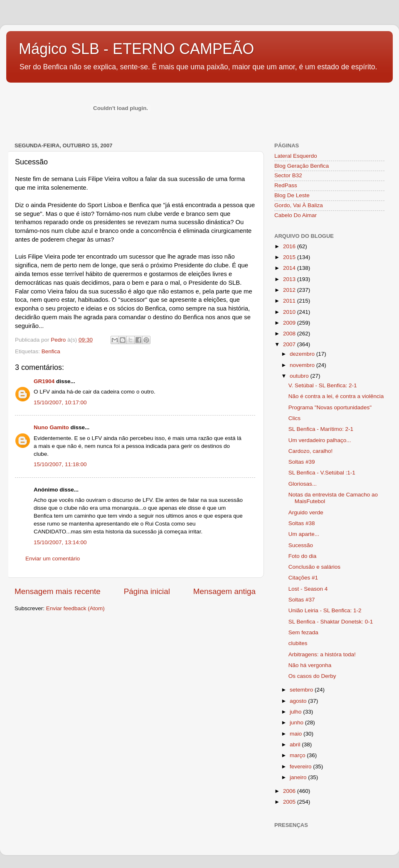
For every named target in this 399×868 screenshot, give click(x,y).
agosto (299, 701)
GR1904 (44, 381)
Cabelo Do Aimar (296, 215)
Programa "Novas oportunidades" (330, 407)
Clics (294, 418)
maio (297, 734)
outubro (300, 376)
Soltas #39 (302, 462)
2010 (290, 312)
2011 (290, 301)
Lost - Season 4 (308, 589)
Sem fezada (303, 632)
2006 (290, 791)
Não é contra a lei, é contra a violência (336, 396)
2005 (290, 802)
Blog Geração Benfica (302, 166)
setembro (302, 690)
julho (296, 712)
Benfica (51, 351)
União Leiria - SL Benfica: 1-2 (325, 610)
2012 (290, 290)
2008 (290, 334)
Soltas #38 (302, 523)
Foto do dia (303, 556)
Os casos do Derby (312, 676)
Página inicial (147, 591)
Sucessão (301, 545)
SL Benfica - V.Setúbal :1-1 (322, 473)
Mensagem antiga (224, 591)
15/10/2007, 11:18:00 (60, 464)
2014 (290, 268)
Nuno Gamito (51, 427)
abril (296, 745)
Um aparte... (304, 534)
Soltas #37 (302, 600)
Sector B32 (288, 175)
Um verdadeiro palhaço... (320, 440)
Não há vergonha (310, 665)
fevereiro (301, 767)
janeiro (299, 777)
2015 (290, 257)
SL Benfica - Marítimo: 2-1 (321, 429)
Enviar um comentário (53, 559)
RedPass (286, 185)
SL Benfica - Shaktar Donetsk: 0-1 (331, 622)
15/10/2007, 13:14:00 (60, 542)
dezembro (303, 354)
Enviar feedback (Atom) (75, 608)
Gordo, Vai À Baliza (299, 205)
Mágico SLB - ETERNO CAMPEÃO (136, 49)
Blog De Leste (292, 195)
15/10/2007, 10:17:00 (60, 402)
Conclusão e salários (314, 567)
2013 (290, 279)
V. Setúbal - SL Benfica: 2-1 (323, 385)
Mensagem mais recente (58, 591)
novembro (303, 365)
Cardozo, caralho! (311, 451)
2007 (290, 344)
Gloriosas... (303, 484)
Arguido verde (306, 512)
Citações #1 (303, 578)
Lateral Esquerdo (296, 156)
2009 (290, 323)
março (298, 755)
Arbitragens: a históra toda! (322, 654)
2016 (290, 246)
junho (297, 723)
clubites (298, 643)
